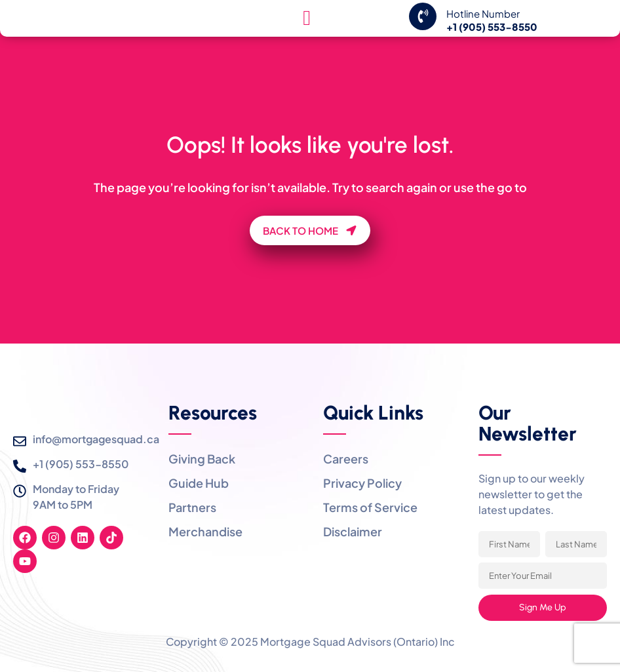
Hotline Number (483, 34)
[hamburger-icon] (307, 39)
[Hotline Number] (423, 37)
